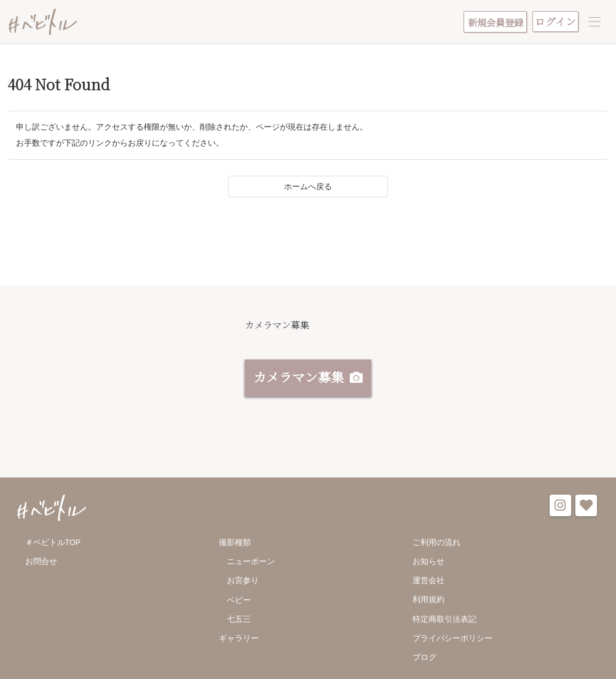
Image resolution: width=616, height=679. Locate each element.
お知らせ (428, 565)
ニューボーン (251, 565)
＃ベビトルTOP (53, 545)
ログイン (555, 22)
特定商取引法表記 (444, 622)
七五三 (239, 622)
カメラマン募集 (298, 380)
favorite (586, 508)
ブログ (424, 661)
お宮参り (243, 584)
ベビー (239, 603)
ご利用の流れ (436, 545)
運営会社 (428, 584)
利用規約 (428, 603)
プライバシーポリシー (452, 642)
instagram (560, 508)
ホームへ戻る (308, 190)
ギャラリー (239, 642)
